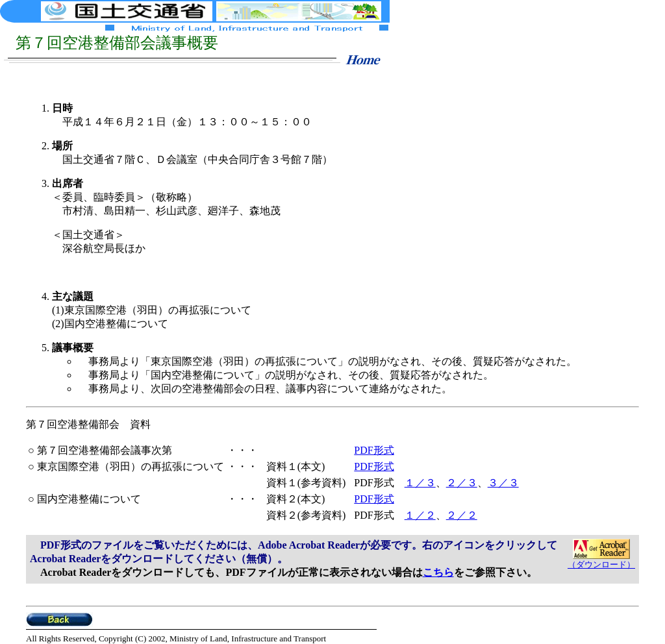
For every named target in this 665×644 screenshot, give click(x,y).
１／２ (420, 515)
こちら (438, 572)
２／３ (462, 483)
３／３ (503, 483)
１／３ (420, 483)
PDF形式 (374, 450)
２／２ (462, 515)
